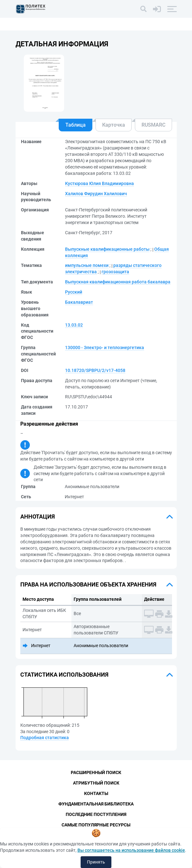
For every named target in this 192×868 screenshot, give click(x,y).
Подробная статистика (45, 738)
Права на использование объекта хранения (88, 584)
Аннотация (38, 517)
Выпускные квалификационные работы (107, 249)
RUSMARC (153, 125)
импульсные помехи (87, 265)
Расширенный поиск (96, 772)
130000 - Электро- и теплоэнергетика (105, 348)
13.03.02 (74, 325)
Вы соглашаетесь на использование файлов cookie (131, 850)
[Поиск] (143, 9)
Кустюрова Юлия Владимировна (99, 183)
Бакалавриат (79, 302)
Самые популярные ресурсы (96, 825)
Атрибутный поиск (96, 783)
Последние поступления (96, 814)
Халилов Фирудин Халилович (96, 194)
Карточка (114, 125)
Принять (96, 862)
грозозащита (115, 272)
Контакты (96, 793)
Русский (74, 292)
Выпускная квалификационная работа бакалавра (118, 282)
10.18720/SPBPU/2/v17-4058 (95, 370)
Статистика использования (64, 675)
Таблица (76, 125)
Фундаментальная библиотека (96, 804)
